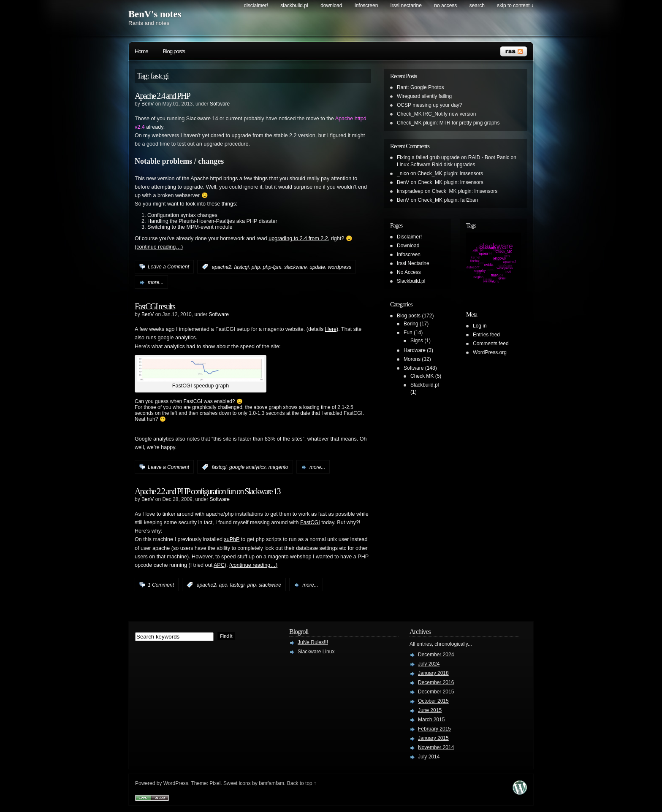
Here (331, 329)
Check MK (422, 376)
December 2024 (436, 655)
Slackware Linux (316, 652)
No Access (445, 5)
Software (220, 104)
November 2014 (436, 747)
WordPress (176, 783)
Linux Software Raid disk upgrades (436, 165)
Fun (408, 333)
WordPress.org (490, 352)
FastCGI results (155, 306)
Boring (411, 324)
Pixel (215, 783)
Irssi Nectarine (406, 5)
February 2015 (434, 729)
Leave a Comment (168, 267)
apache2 (222, 267)
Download (331, 5)
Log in (480, 326)
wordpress (340, 267)
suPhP (232, 539)
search (477, 5)
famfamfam (271, 783)
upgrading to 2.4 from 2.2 (298, 238)
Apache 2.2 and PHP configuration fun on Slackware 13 (208, 491)
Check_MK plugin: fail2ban (448, 200)
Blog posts (174, 51)
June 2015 (430, 710)
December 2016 (436, 682)
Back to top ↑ (302, 783)
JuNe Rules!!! (313, 642)
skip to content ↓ (515, 5)
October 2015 (433, 701)
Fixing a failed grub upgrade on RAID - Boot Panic (453, 157)
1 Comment (161, 585)
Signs (417, 341)
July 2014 (429, 757)
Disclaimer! (256, 5)
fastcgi (241, 267)
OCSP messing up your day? (430, 105)
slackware (295, 267)
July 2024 (429, 664)
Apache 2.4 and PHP (162, 96)
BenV (148, 104)
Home (141, 51)
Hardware (415, 350)
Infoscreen (366, 5)
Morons (412, 359)
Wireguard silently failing (424, 96)
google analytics (247, 467)
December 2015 (436, 692)
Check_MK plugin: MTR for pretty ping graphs (448, 123)
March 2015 (431, 720)
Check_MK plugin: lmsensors (450, 173)
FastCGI (310, 522)
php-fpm (272, 267)
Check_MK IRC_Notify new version (436, 114)
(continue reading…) (159, 247)
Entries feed (486, 335)
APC (219, 565)
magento (278, 467)
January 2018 (433, 673)
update (317, 267)
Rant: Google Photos (420, 87)
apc (223, 585)
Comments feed (491, 344)
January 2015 (433, 738)
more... (156, 282)
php (256, 267)
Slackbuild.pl (294, 5)
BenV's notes (155, 14)
